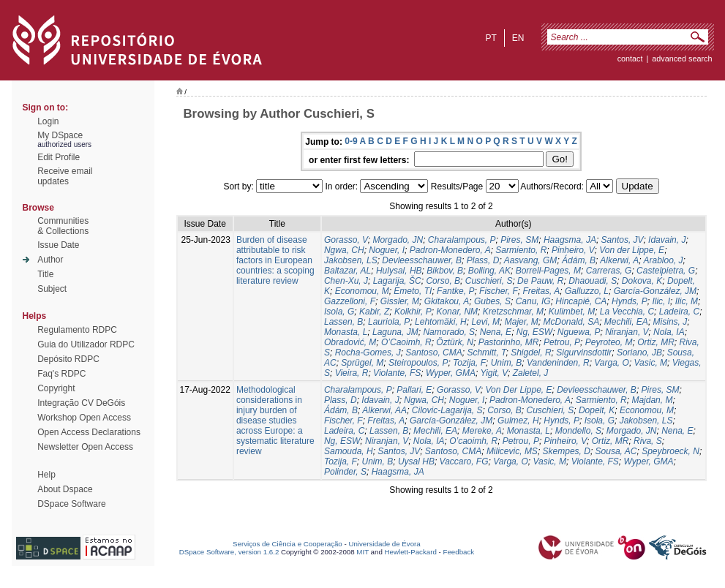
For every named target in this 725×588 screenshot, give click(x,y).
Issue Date (58, 245)
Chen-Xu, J (346, 281)
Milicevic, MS (512, 451)
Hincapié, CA (581, 301)
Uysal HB (416, 461)
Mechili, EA (626, 322)
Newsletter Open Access (85, 447)
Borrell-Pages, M (548, 271)
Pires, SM (519, 240)
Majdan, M (652, 400)
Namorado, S (449, 332)
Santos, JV (623, 240)
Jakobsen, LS (351, 260)
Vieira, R (352, 373)
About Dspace (65, 489)
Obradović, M (350, 342)
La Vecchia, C (627, 312)
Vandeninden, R (558, 363)
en (518, 38)
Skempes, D (567, 451)
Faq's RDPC (61, 374)
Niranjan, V (627, 332)
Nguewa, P (579, 332)
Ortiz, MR (656, 342)
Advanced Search (682, 59)
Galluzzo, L (587, 291)
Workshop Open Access (84, 418)
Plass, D (483, 260)
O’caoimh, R (473, 441)
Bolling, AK (489, 271)
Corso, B (443, 281)
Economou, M (362, 291)
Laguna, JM (395, 332)
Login (48, 121)
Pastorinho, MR (509, 342)
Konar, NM (457, 312)
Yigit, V (494, 373)
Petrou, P (562, 342)
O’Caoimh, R (406, 342)
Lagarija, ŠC (397, 281)
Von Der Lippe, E (519, 390)
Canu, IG (533, 301)
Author (50, 260)
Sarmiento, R (521, 250)
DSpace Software (71, 504)
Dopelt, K (597, 410)
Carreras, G (609, 271)
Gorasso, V (346, 240)
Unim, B (507, 363)
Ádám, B (579, 260)
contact (630, 59)
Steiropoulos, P (418, 363)
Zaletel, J (531, 373)
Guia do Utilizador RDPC (86, 344)
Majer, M (522, 322)
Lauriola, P (389, 322)
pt (491, 38)
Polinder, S (345, 472)
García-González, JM (655, 291)
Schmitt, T (486, 353)
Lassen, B (343, 322)
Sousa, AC (616, 451)
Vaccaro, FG (464, 461)
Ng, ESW (534, 332)
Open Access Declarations (89, 432)
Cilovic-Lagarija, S (447, 410)
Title (45, 274)
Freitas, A (541, 291)
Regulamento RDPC (77, 330)
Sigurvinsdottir (584, 353)
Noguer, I (387, 250)
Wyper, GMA (451, 373)
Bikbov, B (445, 271)
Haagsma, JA (570, 240)
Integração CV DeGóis (81, 403)
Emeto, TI (413, 291)
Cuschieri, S (489, 281)
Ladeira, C (679, 312)
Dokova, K (642, 281)
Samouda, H (349, 451)
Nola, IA (669, 332)
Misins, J (670, 322)
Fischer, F (499, 291)
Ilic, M (687, 301)
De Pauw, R (540, 281)
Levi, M (485, 322)
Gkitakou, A (447, 301)
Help (46, 475)
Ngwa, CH (344, 250)
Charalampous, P (462, 240)
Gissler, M (400, 301)
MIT (362, 552)
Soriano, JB (639, 353)
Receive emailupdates (65, 176)
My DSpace (60, 135)
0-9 (351, 141)
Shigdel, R (531, 353)
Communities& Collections (63, 226)
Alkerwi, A (619, 260)
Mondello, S (578, 431)
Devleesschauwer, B (422, 260)
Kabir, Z (374, 312)
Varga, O (612, 363)
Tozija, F (469, 363)
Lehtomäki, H (441, 322)
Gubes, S (492, 301)
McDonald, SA (571, 322)
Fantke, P (455, 291)
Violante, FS (397, 373)
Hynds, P (630, 301)
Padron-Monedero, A (450, 250)
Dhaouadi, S (593, 281)
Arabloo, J (663, 260)
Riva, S (648, 441)
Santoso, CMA (433, 353)
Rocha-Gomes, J (368, 353)
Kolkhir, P (413, 312)
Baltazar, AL (348, 271)
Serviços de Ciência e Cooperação (288, 544)
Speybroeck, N (670, 451)
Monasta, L (346, 332)
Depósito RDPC (68, 359)
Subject (52, 289)
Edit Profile (59, 157)
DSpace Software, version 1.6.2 (229, 552)
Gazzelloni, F (350, 301)
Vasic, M (651, 363)
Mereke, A (482, 431)
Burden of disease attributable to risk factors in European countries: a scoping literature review (275, 260)
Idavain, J (667, 240)
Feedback (458, 552)
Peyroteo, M (609, 342)
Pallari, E (414, 390)
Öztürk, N (455, 342)
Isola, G (339, 312)
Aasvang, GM (531, 260)
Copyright (56, 388)
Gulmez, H (518, 421)
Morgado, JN (398, 240)
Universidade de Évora (384, 544)
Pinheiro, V (573, 250)
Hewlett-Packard (411, 552)
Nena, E (496, 332)
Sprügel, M (362, 363)
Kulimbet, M (572, 312)
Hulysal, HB (399, 271)
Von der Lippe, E (632, 250)
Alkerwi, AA (384, 410)
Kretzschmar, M (513, 312)
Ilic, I (661, 301)
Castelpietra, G (666, 271)
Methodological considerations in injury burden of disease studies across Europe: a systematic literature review (275, 421)
